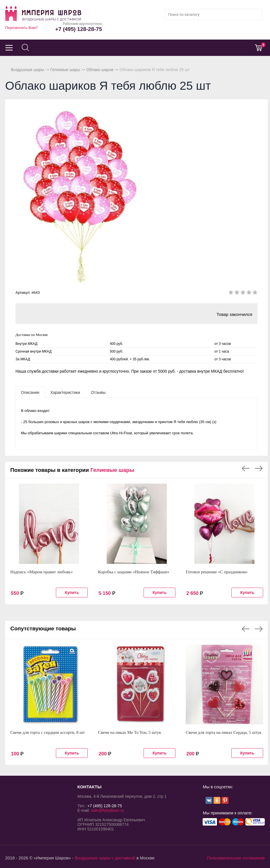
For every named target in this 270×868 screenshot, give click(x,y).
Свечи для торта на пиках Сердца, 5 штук (224, 732)
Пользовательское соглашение (236, 858)
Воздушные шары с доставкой (105, 858)
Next (259, 468)
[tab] (30, 392)
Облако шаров (100, 70)
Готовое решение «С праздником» (217, 572)
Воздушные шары (28, 70)
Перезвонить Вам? (21, 28)
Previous (246, 468)
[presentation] (30, 392)
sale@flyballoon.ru (107, 810)
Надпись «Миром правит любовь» (42, 572)
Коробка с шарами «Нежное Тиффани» (134, 572)
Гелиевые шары (65, 70)
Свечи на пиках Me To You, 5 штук (130, 732)
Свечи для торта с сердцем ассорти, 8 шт (48, 732)
